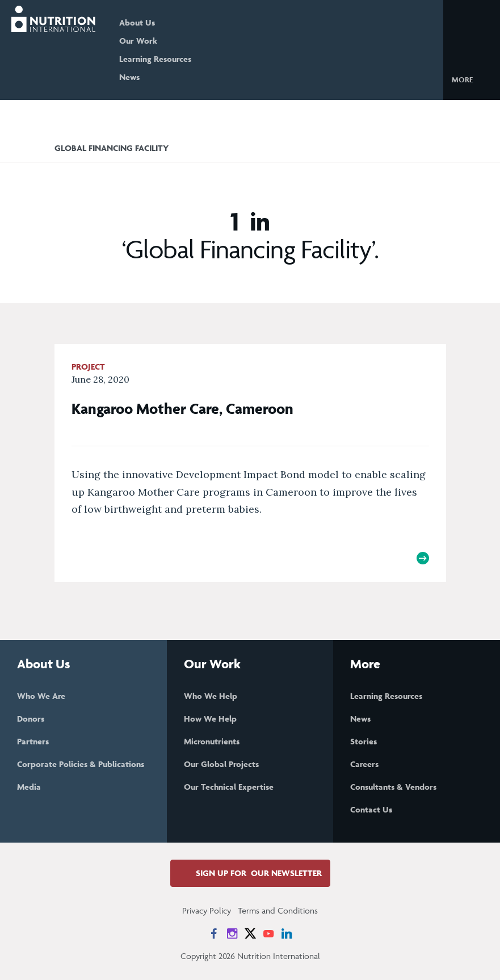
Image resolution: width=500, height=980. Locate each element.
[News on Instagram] (232, 933)
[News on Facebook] (214, 933)
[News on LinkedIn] (287, 933)
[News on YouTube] (268, 933)
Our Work (138, 41)
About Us (137, 22)
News (129, 77)
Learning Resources (155, 59)
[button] (471, 79)
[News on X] (250, 933)
